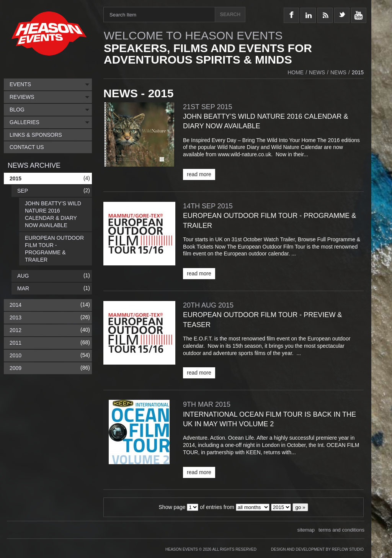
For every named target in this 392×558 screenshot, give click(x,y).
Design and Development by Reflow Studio (317, 549)
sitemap (306, 530)
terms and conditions (341, 530)
